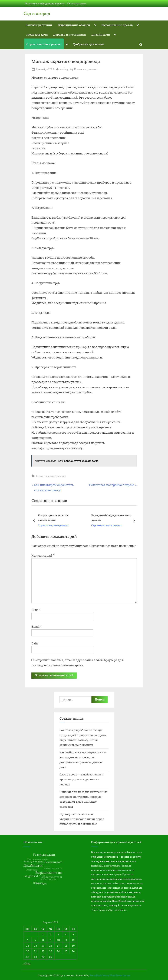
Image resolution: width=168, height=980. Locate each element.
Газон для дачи (37, 34)
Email (37, 627)
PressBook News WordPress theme (110, 975)
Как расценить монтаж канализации (53, 518)
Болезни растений (39, 25)
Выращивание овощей (74, 25)
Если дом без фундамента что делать (111, 518)
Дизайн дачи (101, 34)
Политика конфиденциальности (45, 3)
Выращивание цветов (117, 25)
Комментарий (43, 555)
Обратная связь (77, 3)
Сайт (35, 643)
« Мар (27, 963)
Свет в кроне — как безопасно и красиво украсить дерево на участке (82, 779)
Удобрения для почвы (88, 44)
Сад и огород (37, 13)
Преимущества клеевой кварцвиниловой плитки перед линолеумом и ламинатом (82, 819)
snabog (64, 69)
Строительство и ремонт (44, 44)
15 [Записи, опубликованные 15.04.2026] (43, 946)
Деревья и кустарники (70, 34)
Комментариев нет (86, 69)
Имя (36, 610)
